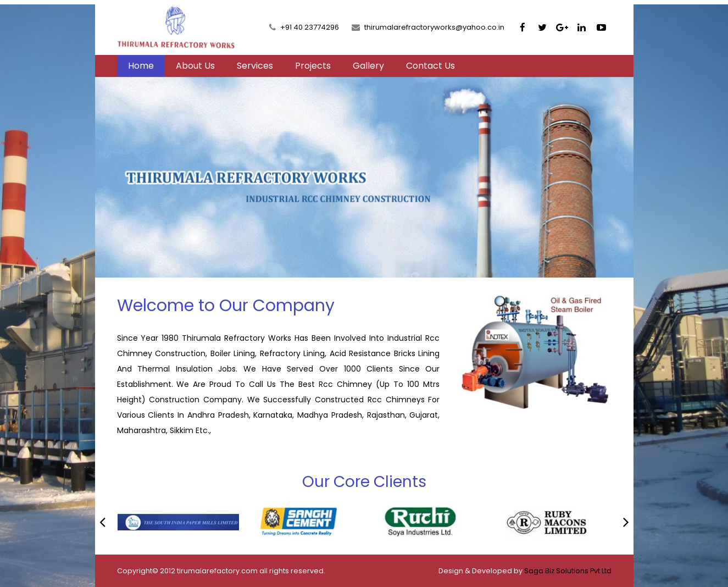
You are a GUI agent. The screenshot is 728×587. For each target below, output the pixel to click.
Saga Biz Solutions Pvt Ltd (568, 571)
